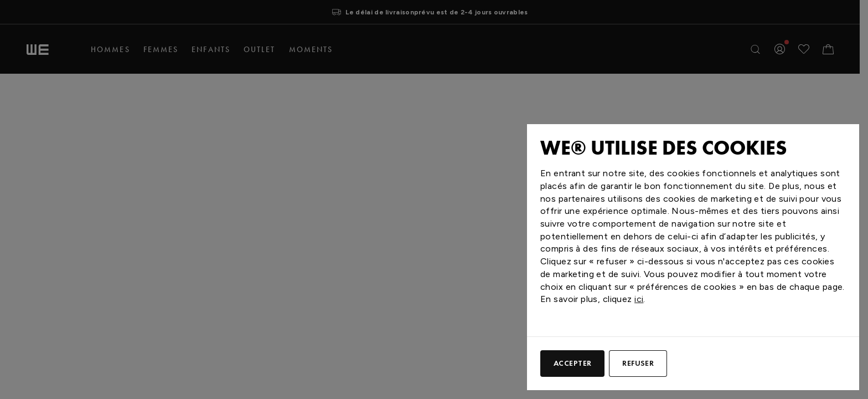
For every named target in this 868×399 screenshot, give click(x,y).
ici (639, 299)
